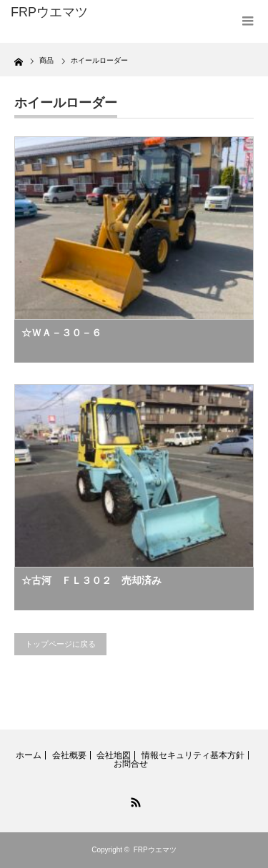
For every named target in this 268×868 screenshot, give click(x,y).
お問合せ (131, 764)
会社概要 (69, 755)
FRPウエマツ (155, 850)
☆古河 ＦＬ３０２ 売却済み (91, 580)
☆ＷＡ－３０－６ (61, 333)
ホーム (29, 755)
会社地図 (114, 755)
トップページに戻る (60, 644)
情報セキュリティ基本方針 (193, 755)
